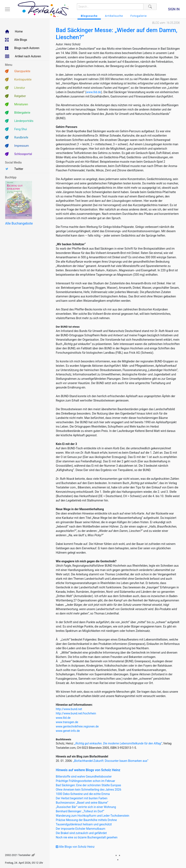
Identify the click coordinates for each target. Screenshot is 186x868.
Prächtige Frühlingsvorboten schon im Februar (85, 781)
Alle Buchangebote (19, 223)
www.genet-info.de (68, 731)
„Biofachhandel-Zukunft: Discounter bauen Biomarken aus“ (111, 761)
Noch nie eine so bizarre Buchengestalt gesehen (87, 837)
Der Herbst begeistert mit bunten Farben (82, 798)
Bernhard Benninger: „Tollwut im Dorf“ (80, 811)
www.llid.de (94, 92)
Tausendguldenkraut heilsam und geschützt (84, 824)
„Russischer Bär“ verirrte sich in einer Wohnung (86, 807)
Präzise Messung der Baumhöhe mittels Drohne (86, 820)
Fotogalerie (139, 16)
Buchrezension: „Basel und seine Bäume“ (82, 803)
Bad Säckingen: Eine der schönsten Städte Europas (88, 785)
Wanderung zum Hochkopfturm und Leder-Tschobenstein (92, 816)
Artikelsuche (114, 16)
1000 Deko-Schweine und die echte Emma (83, 794)
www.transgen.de (67, 722)
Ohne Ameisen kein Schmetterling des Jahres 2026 (89, 790)
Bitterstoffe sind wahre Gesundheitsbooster (84, 777)
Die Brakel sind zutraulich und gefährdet (81, 833)
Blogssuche (89, 16)
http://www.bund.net (69, 709)
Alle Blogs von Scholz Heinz (75, 847)
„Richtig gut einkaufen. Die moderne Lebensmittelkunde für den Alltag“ (118, 743)
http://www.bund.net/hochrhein (76, 713)
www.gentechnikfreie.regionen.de (77, 726)
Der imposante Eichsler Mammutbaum (80, 829)
